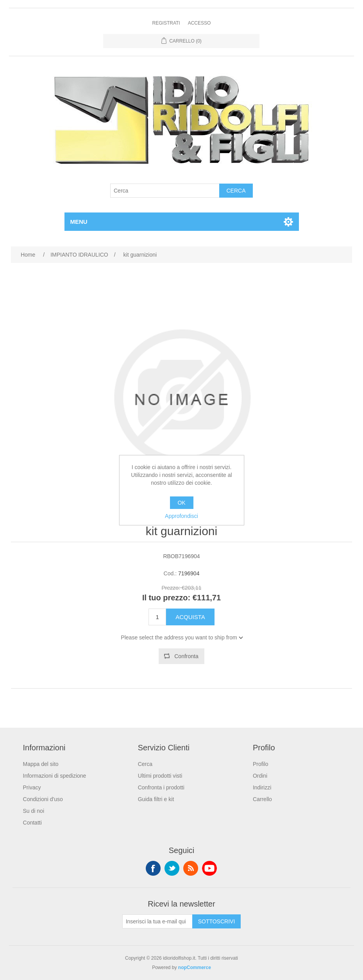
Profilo (261, 764)
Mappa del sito (41, 764)
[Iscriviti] (157, 921)
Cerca (236, 191)
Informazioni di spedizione (55, 776)
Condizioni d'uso (43, 799)
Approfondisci (181, 516)
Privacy (32, 787)
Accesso (199, 23)
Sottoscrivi (217, 921)
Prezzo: (171, 588)
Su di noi (34, 811)
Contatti (32, 823)
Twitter (172, 868)
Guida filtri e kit (156, 799)
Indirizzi (262, 787)
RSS (191, 868)
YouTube (209, 868)
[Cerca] (165, 191)
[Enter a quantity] (157, 617)
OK (181, 503)
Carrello (262, 799)
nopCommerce (195, 968)
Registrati (166, 23)
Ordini (260, 776)
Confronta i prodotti (161, 787)
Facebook (153, 868)
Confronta (186, 656)
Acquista (190, 617)
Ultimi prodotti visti (160, 776)
